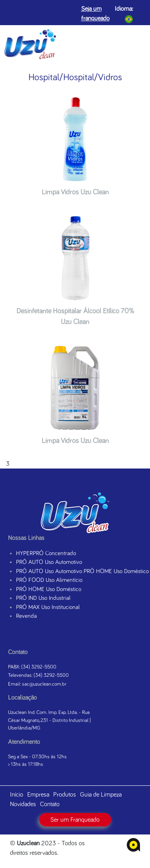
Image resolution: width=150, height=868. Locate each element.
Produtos (65, 795)
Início (17, 795)
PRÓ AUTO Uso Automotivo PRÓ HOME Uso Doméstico (82, 571)
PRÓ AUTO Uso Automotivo (49, 562)
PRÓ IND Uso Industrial (43, 598)
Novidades (23, 804)
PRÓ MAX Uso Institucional (48, 607)
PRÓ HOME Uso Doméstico (49, 589)
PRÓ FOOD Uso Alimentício (49, 580)
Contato (50, 804)
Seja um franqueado (95, 14)
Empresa (38, 795)
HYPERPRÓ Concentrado (46, 553)
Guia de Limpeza (101, 795)
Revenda (26, 616)
